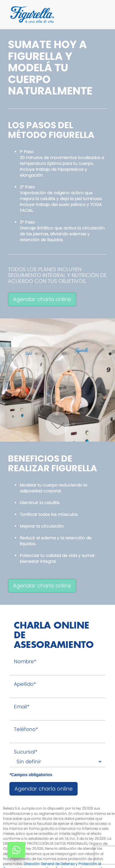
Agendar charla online (42, 299)
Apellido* (25, 684)
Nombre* (25, 662)
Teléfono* (26, 729)
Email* (22, 707)
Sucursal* (26, 752)
